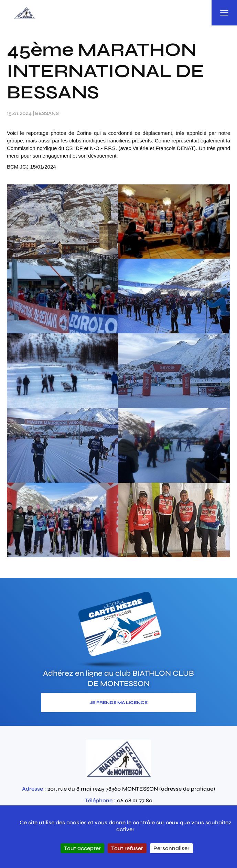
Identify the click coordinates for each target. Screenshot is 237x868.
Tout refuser (127, 848)
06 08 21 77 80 (135, 800)
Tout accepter (82, 848)
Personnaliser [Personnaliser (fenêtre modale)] (171, 848)
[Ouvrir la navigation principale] (224, 13)
